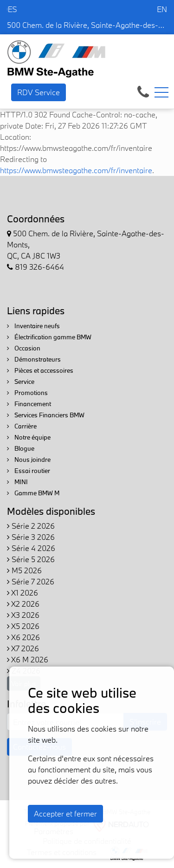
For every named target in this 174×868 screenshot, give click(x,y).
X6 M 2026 (28, 659)
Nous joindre (29, 460)
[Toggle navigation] (161, 92)
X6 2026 (23, 637)
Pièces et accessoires (40, 370)
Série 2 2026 (31, 526)
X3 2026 (23, 615)
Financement (29, 404)
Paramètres (54, 831)
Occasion (24, 348)
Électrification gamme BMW (49, 337)
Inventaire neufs (33, 326)
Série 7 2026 (31, 581)
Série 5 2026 (31, 559)
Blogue (21, 448)
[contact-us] (143, 91)
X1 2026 (23, 593)
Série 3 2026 (31, 537)
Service (21, 382)
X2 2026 (23, 604)
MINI (17, 482)
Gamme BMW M (33, 493)
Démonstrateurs (34, 359)
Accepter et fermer (65, 813)
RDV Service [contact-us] (39, 92)
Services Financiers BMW (46, 415)
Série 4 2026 (31, 548)
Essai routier (29, 471)
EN (162, 9)
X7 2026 (23, 648)
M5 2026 (24, 570)
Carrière (22, 426)
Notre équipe (29, 437)
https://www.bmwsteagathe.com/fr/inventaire (76, 170)
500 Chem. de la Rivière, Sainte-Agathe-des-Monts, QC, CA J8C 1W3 (87, 25)
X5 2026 (23, 626)
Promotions (27, 393)
